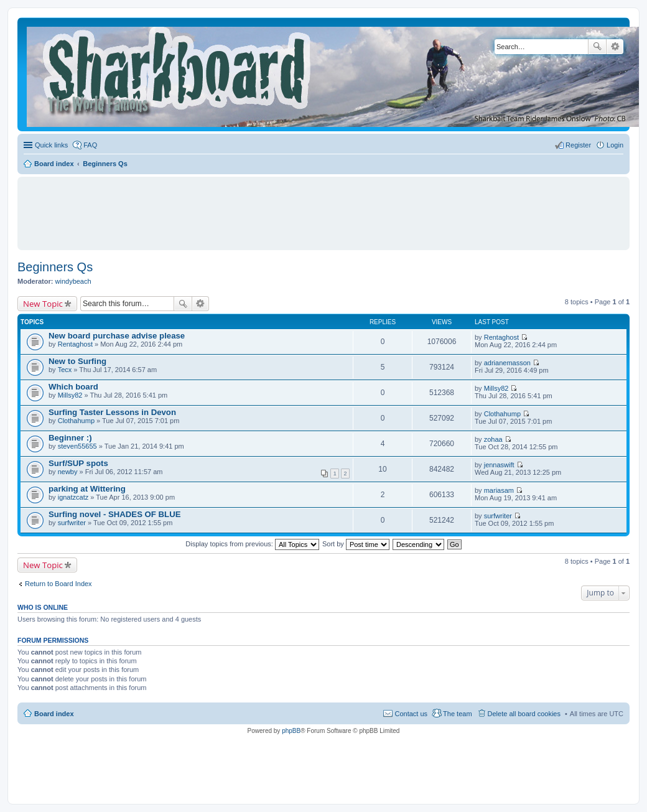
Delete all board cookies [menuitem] (524, 714)
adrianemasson (507, 363)
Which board (73, 387)
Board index (54, 714)
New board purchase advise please (117, 336)
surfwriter (72, 523)
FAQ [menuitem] (90, 145)
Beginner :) (70, 438)
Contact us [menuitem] (411, 714)
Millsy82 (70, 395)
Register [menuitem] (578, 145)
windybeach (73, 281)
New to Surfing (77, 361)
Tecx (65, 370)
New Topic (43, 304)
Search (597, 47)
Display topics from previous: (252, 544)
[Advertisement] (323, 208)
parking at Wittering (87, 489)
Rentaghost (75, 344)
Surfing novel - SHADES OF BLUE (114, 514)
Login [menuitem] (615, 145)
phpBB (291, 731)
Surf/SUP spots (78, 463)
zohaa (493, 439)
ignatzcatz (73, 497)
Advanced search (615, 47)
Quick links (51, 145)
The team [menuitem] (457, 714)
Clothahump (76, 421)
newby (68, 472)
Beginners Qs (55, 267)
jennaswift (499, 465)
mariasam (499, 490)
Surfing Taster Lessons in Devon (112, 412)
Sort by (356, 544)
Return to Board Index (58, 584)
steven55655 (77, 446)
